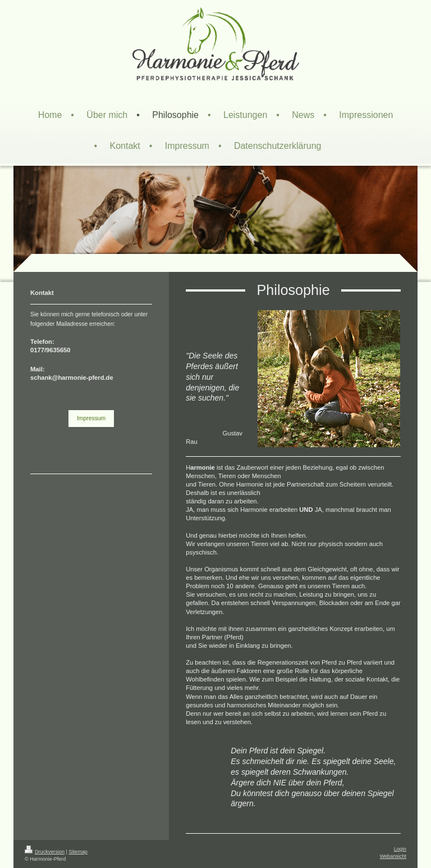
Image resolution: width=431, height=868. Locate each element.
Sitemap (78, 852)
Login (400, 849)
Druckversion (45, 852)
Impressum (91, 418)
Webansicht (393, 856)
